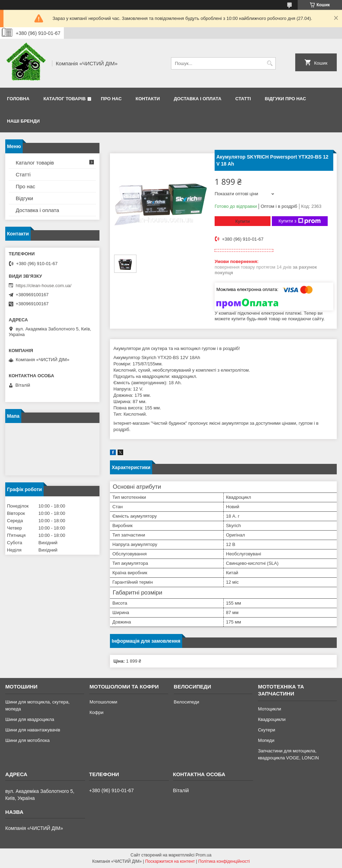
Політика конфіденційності (224, 861)
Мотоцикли (269, 709)
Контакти (148, 99)
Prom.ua (204, 855)
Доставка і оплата (198, 99)
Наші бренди (23, 121)
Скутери (266, 730)
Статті (243, 99)
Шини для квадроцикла (30, 719)
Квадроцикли (272, 719)
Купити (243, 221)
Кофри (96, 712)
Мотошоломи (103, 702)
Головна (18, 99)
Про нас (111, 99)
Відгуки (24, 198)
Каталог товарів (64, 99)
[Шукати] (270, 63)
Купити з (300, 221)
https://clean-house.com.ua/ (44, 286)
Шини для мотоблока (27, 740)
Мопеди (266, 740)
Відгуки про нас (285, 99)
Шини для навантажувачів (33, 730)
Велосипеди (187, 702)
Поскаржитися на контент (170, 861)
